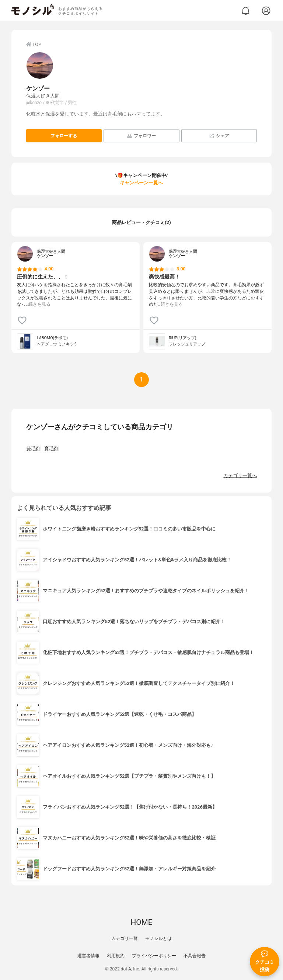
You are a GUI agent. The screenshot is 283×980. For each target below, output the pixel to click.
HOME (141, 922)
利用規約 (116, 956)
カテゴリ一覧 (125, 938)
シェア (219, 136)
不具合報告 (195, 956)
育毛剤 (51, 449)
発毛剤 (33, 449)
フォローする (64, 136)
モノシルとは (158, 938)
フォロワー (141, 136)
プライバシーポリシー (154, 956)
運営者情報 (88, 956)
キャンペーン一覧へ (141, 183)
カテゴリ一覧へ (240, 475)
